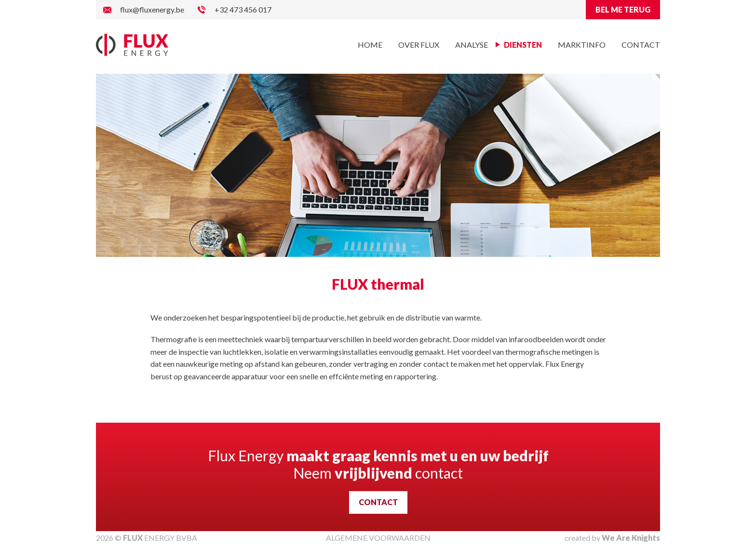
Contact (641, 45)
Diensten (523, 45)
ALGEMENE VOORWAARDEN (378, 538)
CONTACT (378, 502)
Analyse (472, 45)
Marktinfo (582, 45)
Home (370, 45)
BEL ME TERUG (623, 9)
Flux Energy (132, 45)
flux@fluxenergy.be (152, 9)
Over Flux (419, 45)
